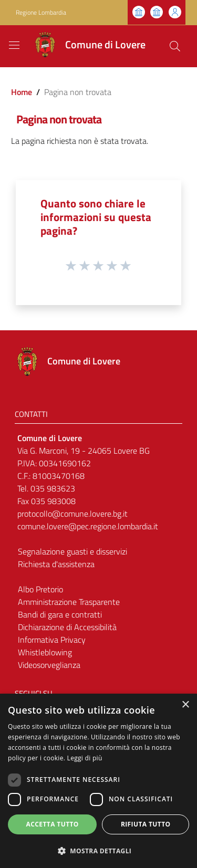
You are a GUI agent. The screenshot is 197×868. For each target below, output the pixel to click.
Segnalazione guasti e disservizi (72, 551)
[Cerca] (175, 46)
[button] (98, 851)
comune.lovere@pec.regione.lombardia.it (88, 526)
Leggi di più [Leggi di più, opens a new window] (85, 758)
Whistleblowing (45, 652)
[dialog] (98, 781)
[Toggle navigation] (14, 45)
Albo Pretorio (40, 589)
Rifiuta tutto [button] (146, 824)
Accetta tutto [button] (53, 824)
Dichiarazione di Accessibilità (67, 627)
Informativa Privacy (52, 640)
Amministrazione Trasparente (69, 602)
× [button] (185, 705)
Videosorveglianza (49, 665)
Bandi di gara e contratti (60, 614)
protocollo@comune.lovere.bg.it (72, 514)
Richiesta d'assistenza (56, 564)
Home (22, 92)
